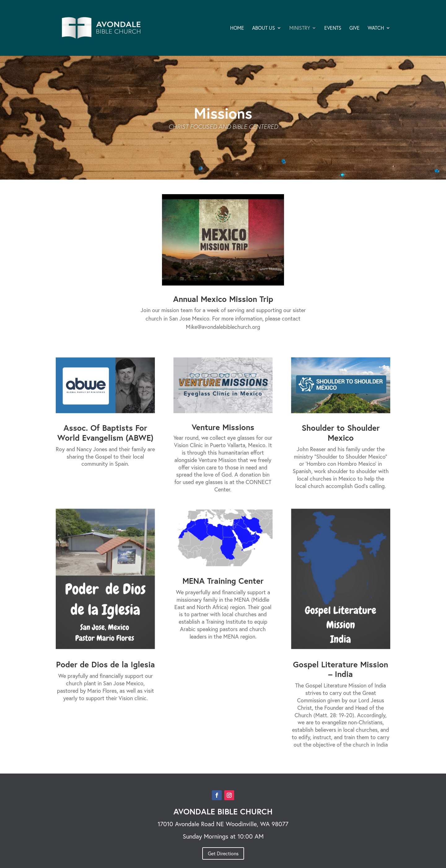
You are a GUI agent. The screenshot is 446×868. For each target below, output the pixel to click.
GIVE (354, 28)
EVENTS (333, 28)
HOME (237, 28)
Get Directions (223, 853)
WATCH (376, 28)
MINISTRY (300, 28)
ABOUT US (264, 28)
